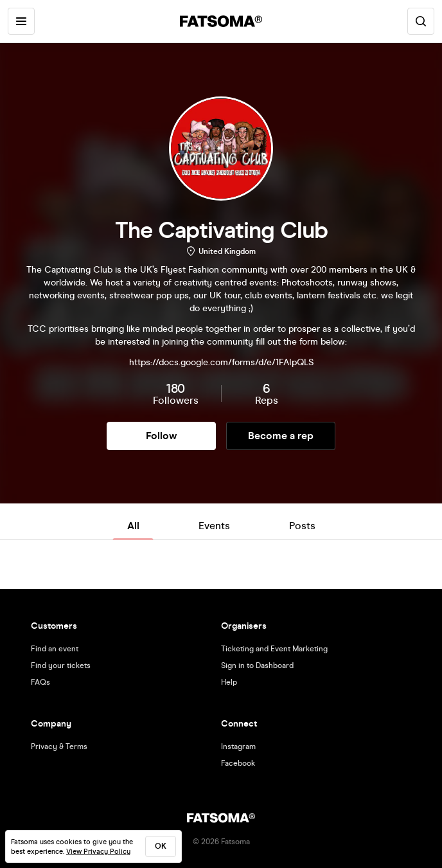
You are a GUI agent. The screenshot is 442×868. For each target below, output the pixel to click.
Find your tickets (61, 665)
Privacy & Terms (59, 746)
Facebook (238, 763)
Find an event (55, 649)
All (133, 526)
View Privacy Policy (98, 852)
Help (229, 682)
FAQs (40, 682)
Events (214, 526)
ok (161, 846)
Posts (302, 526)
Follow (161, 436)
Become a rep (281, 436)
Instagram (238, 746)
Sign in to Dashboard (257, 665)
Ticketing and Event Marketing (274, 649)
